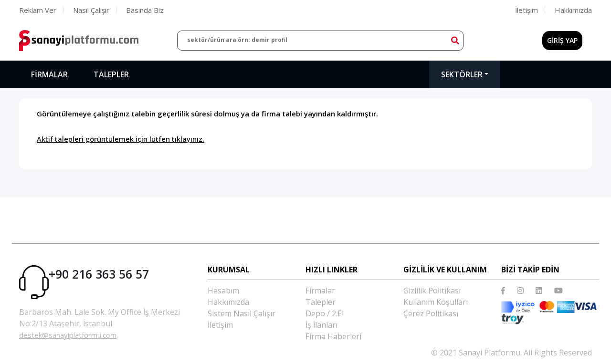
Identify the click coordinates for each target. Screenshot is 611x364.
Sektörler (462, 74)
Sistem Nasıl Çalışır (242, 313)
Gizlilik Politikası (432, 291)
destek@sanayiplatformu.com (68, 335)
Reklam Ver (38, 10)
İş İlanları (321, 325)
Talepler (111, 74)
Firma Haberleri (333, 336)
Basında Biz (145, 10)
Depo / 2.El (325, 313)
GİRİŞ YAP (562, 40)
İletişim (527, 10)
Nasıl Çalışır (91, 10)
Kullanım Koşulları (436, 302)
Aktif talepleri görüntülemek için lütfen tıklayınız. (121, 139)
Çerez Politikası (431, 313)
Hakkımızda (573, 10)
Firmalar (49, 74)
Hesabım (223, 291)
